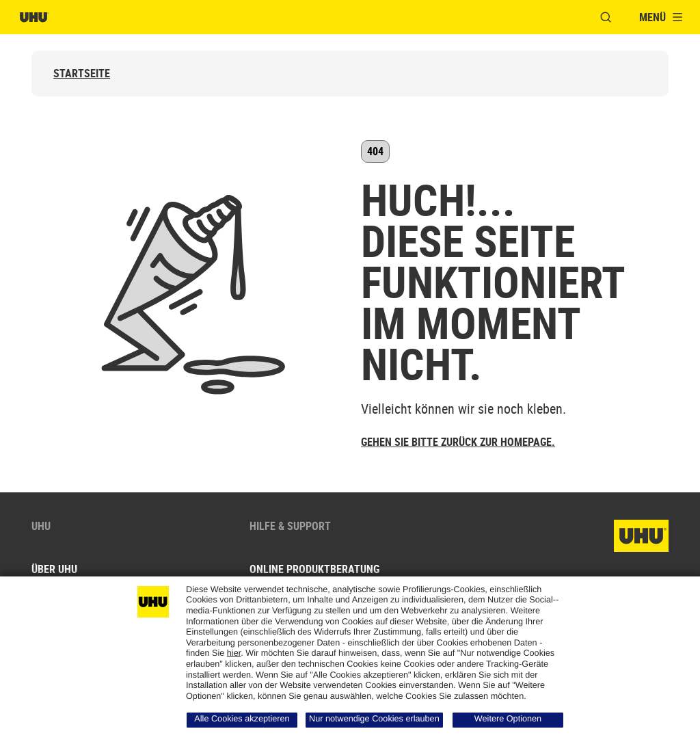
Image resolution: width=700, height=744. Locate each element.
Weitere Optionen (508, 719)
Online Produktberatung (314, 569)
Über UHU (54, 569)
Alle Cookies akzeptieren (242, 719)
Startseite (82, 74)
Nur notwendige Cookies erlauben (374, 719)
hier (234, 653)
